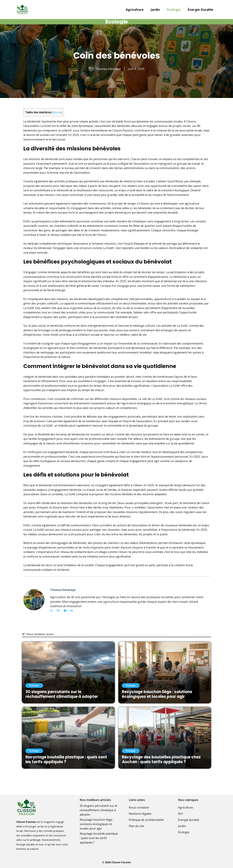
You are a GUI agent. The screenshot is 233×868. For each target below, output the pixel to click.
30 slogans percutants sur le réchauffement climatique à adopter (62, 694)
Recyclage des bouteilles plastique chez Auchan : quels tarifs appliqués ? (161, 759)
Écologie (174, 10)
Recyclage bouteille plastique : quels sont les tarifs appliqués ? (66, 759)
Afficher (57, 112)
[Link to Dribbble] (72, 610)
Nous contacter (139, 807)
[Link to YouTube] (65, 610)
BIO (181, 814)
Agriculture (135, 10)
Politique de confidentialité (146, 820)
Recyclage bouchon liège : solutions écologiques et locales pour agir (157, 694)
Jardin (155, 10)
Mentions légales (140, 814)
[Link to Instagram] (58, 610)
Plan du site (136, 826)
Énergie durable (200, 10)
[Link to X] (51, 610)
